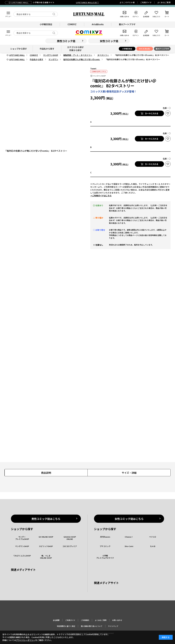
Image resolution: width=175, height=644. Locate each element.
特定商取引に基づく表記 (66, 626)
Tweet (93, 69)
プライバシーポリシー (26, 640)
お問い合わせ (117, 620)
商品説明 (46, 473)
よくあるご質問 (164, 2)
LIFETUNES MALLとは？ (87, 2)
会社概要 (56, 620)
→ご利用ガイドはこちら (101, 196)
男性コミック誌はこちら (46, 519)
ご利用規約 (85, 620)
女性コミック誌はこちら (129, 519)
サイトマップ (113, 626)
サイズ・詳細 (129, 473)
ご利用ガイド (146, 2)
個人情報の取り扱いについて (92, 626)
